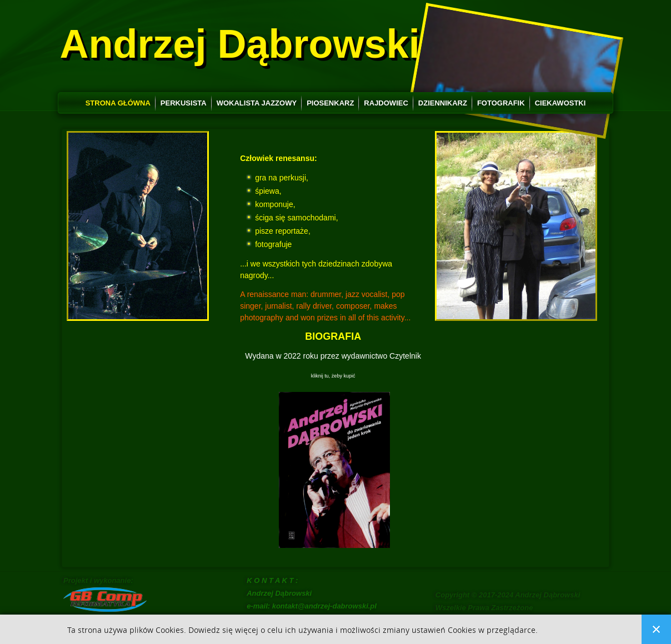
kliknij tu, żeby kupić (333, 376)
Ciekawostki (560, 103)
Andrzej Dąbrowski (240, 44)
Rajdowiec (386, 103)
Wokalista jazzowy (257, 103)
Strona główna (118, 103)
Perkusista (184, 103)
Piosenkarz (330, 103)
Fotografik (501, 103)
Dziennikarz (443, 103)
